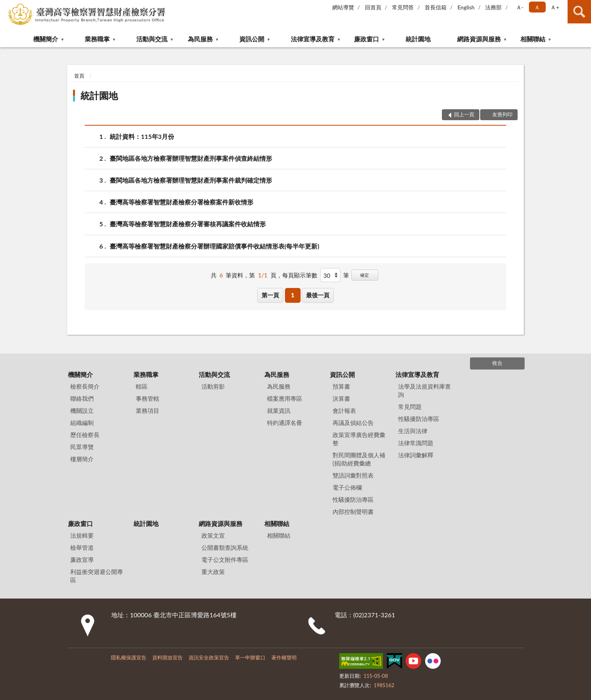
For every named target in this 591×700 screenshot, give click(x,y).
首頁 (79, 76)
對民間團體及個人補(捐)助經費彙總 (359, 459)
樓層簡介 (82, 459)
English (466, 7)
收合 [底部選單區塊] (497, 363)
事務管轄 (148, 398)
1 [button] (293, 295)
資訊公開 (252, 39)
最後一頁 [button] (318, 295)
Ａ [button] (537, 7)
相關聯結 (533, 39)
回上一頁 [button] (464, 114)
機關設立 (82, 410)
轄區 (142, 386)
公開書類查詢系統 (225, 547)
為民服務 (200, 39)
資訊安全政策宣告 (209, 657)
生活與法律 (413, 431)
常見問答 (403, 7)
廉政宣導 (82, 560)
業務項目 (148, 410)
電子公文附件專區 (225, 560)
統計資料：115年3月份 (142, 136)
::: (6, 6)
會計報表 (344, 410)
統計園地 (418, 39)
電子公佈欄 (347, 487)
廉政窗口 (367, 39)
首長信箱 (436, 7)
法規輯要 (82, 535)
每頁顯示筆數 (300, 275)
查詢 (579, 12)
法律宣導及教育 (313, 39)
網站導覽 (343, 7)
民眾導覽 (82, 447)
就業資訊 (279, 410)
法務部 (493, 7)
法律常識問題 (416, 443)
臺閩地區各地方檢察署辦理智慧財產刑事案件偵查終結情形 (191, 158)
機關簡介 (46, 39)
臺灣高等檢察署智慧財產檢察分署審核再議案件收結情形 (188, 224)
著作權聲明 (284, 657)
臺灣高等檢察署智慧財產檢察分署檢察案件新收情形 (182, 202)
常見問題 (410, 407)
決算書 (341, 398)
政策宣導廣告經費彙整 (359, 439)
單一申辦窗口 (250, 657)
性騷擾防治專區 (353, 499)
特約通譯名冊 (285, 423)
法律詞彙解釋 (416, 455)
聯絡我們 (82, 398)
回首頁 (373, 7)
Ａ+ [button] (555, 7)
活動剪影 (213, 386)
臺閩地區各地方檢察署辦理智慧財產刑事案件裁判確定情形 (191, 180)
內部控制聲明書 (353, 512)
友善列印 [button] (502, 114)
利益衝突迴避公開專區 (97, 576)
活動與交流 (152, 39)
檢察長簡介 (85, 386)
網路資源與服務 (479, 39)
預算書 (341, 386)
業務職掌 (97, 39)
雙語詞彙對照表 (353, 475)
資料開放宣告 (167, 657)
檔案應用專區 (285, 398)
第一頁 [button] (270, 295)
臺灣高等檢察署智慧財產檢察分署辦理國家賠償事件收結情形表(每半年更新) (215, 246)
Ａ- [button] (520, 7)
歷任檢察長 (85, 435)
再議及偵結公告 (353, 423)
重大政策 (213, 572)
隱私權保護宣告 (129, 657)
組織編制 (82, 423)
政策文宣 (213, 535)
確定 (365, 275)
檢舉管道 (82, 547)
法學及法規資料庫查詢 (425, 390)
